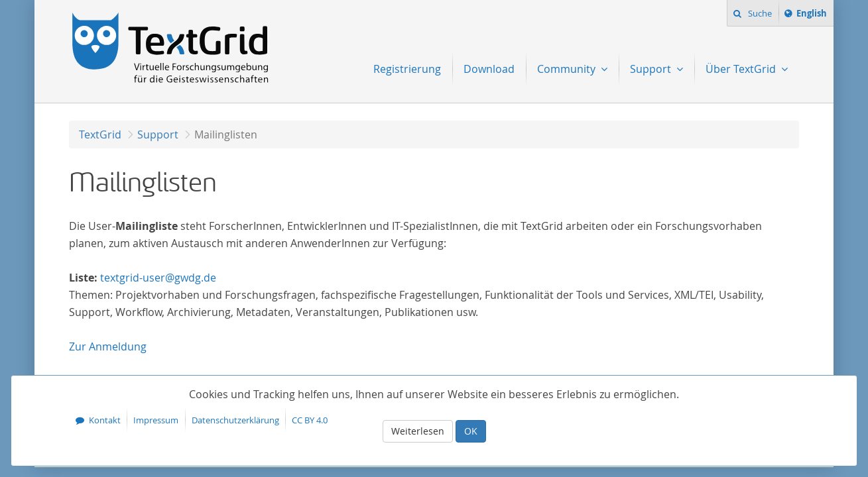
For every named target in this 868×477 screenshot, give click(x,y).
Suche (759, 13)
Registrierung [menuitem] (407, 69)
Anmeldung (108, 346)
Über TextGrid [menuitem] (742, 69)
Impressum (156, 420)
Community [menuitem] (568, 69)
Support (158, 134)
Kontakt (105, 420)
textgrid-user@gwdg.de (158, 278)
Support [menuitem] (652, 69)
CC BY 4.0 (310, 420)
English (814, 15)
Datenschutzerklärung (235, 420)
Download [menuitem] (489, 69)
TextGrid (100, 134)
